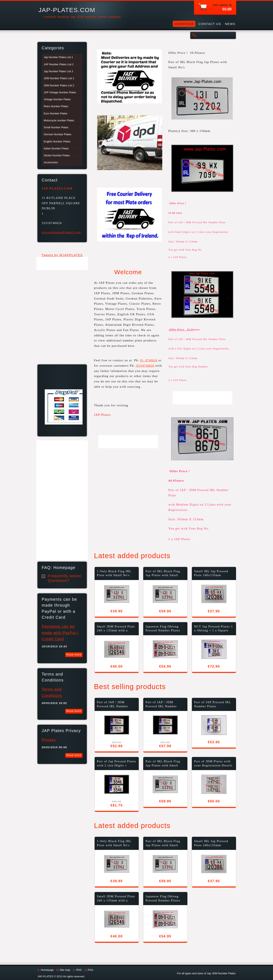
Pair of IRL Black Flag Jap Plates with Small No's (163, 574)
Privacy (49, 740)
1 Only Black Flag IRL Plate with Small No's (114, 573)
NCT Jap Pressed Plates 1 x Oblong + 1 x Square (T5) (214, 629)
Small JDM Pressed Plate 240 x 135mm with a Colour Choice (116, 629)
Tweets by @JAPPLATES (62, 255)
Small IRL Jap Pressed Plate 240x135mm (211, 573)
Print (90, 970)
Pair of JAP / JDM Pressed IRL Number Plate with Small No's (113, 705)
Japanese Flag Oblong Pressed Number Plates (163, 629)
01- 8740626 (149, 360)
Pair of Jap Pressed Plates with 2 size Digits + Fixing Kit (116, 764)
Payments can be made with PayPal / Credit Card (60, 633)
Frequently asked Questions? (64, 578)
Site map (65, 970)
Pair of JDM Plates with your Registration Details (213, 763)
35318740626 (145, 366)
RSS (79, 970)
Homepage (47, 970)
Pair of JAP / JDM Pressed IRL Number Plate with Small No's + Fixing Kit (163, 705)
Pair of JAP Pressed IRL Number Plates (213, 704)
